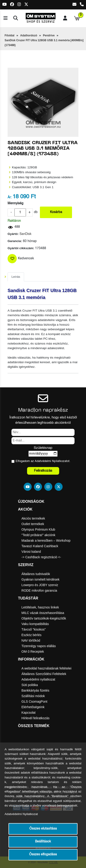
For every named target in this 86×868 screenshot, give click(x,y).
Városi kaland (31, 552)
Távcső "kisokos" (34, 629)
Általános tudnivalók (36, 574)
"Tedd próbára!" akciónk (39, 535)
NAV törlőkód (31, 640)
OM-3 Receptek (33, 652)
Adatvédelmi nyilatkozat (38, 679)
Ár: (10, 197)
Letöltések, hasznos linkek (40, 607)
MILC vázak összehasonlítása (43, 613)
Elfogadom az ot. (43, 461)
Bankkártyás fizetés (35, 690)
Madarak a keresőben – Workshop (46, 541)
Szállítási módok (33, 696)
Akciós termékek (33, 518)
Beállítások (43, 842)
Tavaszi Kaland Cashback (40, 546)
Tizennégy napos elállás (39, 646)
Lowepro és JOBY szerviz (40, 585)
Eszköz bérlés (32, 635)
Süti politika (30, 685)
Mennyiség (15, 203)
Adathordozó (29, 35)
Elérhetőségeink (33, 707)
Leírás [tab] (16, 277)
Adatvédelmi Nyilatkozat (51, 461)
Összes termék (34, 726)
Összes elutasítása (43, 829)
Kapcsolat (29, 713)
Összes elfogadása (43, 855)
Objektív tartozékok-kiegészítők (44, 618)
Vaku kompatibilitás (35, 624)
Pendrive (49, 35)
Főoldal (10, 35)
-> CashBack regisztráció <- (41, 557)
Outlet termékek (33, 524)
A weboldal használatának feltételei (47, 668)
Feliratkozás (43, 471)
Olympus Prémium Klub (38, 529)
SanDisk (25, 234)
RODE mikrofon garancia (39, 590)
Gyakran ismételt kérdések (41, 579)
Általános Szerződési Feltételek (44, 674)
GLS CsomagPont (35, 701)
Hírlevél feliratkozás (36, 718)
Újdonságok (31, 501)
